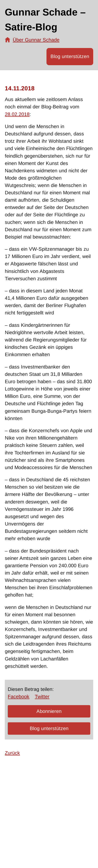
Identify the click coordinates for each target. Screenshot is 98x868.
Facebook (19, 697)
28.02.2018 (17, 114)
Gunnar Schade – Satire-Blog (45, 19)
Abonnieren (49, 711)
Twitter (42, 697)
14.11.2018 (20, 88)
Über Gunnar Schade (36, 40)
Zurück (12, 753)
